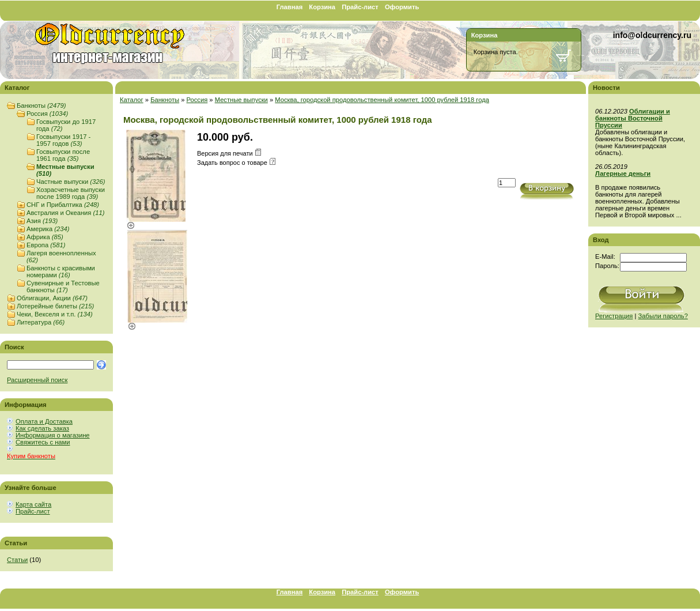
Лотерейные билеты (55, 306)
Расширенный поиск (37, 380)
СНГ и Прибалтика (63, 205)
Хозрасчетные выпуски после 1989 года (71, 193)
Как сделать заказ (42, 428)
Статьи (17, 560)
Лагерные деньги (623, 174)
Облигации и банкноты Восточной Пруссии (633, 118)
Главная (290, 7)
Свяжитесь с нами (43, 442)
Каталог (132, 100)
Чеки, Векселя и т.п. (55, 314)
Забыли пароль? (663, 316)
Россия (47, 114)
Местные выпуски (241, 100)
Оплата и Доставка (44, 421)
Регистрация (614, 316)
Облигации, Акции (52, 298)
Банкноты (41, 105)
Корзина (322, 7)
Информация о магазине (53, 435)
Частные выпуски (71, 182)
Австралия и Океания (65, 213)
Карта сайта (33, 504)
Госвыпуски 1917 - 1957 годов (63, 140)
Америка (48, 229)
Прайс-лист (360, 7)
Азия (42, 221)
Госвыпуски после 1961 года (63, 155)
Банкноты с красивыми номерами (61, 271)
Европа (46, 245)
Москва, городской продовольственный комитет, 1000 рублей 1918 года (382, 100)
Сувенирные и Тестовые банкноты (63, 286)
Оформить (402, 7)
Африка (45, 237)
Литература (41, 322)
